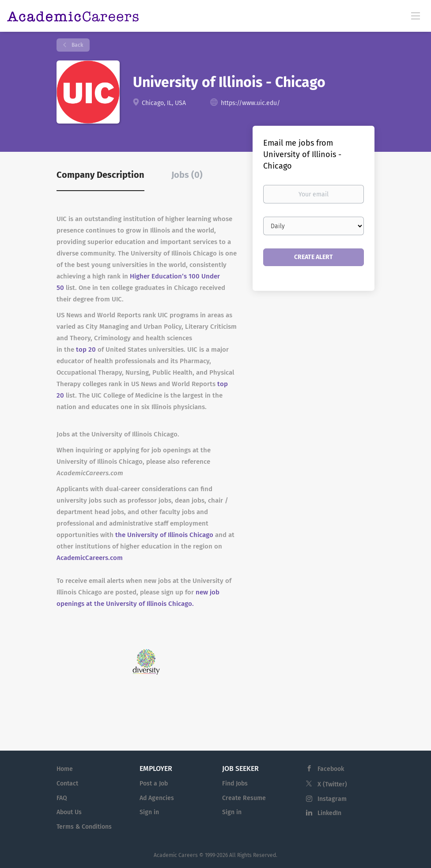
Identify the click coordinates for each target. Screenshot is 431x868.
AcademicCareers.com (90, 558)
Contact (67, 783)
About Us (69, 812)
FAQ (62, 798)
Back (77, 45)
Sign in (149, 812)
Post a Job (154, 783)
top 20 (86, 349)
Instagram (332, 799)
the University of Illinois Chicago (164, 535)
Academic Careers (176, 855)
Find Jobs (235, 783)
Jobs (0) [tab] (187, 175)
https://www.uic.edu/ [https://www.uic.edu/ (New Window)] (250, 103)
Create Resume (244, 798)
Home (65, 769)
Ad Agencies (157, 798)
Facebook (331, 769)
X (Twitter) (332, 784)
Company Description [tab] (100, 175)
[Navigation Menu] (416, 15)
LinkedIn (329, 813)
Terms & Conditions (84, 827)
